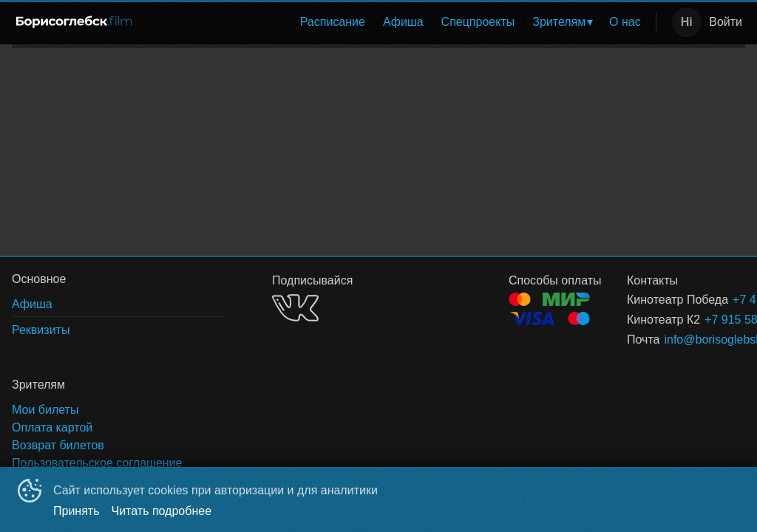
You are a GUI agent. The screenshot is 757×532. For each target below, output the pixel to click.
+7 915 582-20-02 (707, 320)
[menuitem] (333, 22)
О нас (625, 22)
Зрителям (559, 22)
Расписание (333, 22)
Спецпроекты (478, 22)
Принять (77, 511)
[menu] (399, 22)
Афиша (403, 22)
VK (295, 308)
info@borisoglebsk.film (687, 340)
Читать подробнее (162, 511)
